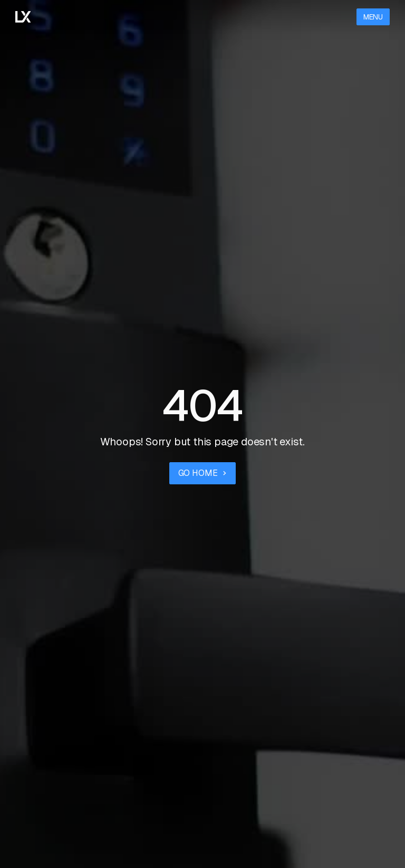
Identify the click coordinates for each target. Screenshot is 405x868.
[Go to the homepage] (23, 17)
